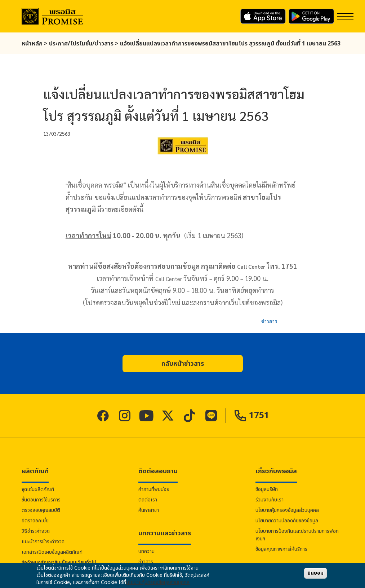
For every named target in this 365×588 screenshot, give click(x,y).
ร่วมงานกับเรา (270, 500)
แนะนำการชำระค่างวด (43, 542)
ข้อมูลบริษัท (267, 489)
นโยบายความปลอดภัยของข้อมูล (287, 521)
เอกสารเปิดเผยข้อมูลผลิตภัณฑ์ (52, 552)
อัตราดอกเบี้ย (35, 521)
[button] (183, 364)
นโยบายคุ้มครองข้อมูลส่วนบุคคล (287, 510)
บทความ (146, 551)
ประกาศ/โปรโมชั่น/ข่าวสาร (81, 44)
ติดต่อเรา (148, 500)
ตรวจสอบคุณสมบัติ (41, 510)
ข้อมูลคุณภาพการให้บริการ (281, 549)
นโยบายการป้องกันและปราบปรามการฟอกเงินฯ (297, 535)
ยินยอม (315, 573)
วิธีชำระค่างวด (36, 531)
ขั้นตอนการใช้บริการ (41, 500)
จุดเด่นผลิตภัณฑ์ (38, 489)
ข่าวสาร (269, 321)
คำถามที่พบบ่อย (154, 489)
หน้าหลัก (32, 44)
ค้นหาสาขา (149, 510)
